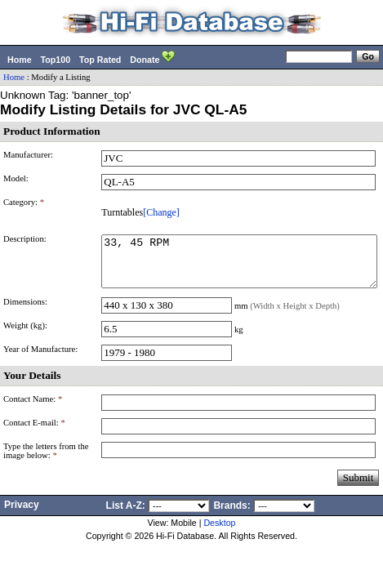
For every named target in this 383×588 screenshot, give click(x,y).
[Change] (161, 212)
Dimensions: (25, 312)
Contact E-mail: (34, 432)
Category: (24, 202)
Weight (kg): (25, 335)
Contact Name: (33, 409)
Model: (16, 178)
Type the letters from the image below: (46, 461)
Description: (25, 239)
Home (20, 60)
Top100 (56, 60)
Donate (152, 58)
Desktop (219, 532)
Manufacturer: (28, 155)
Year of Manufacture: (40, 359)
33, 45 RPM (239, 266)
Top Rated (100, 60)
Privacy (22, 514)
